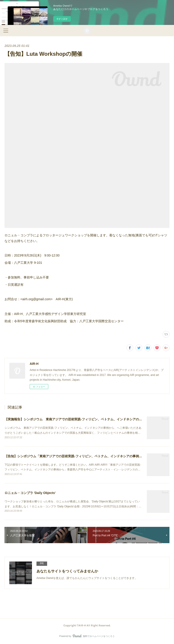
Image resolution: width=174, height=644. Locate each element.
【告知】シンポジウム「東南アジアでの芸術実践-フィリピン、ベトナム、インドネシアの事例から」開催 (80, 456)
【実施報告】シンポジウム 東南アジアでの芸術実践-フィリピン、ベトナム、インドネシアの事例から (78, 419)
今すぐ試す (62, 19)
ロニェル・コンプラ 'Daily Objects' (30, 493)
